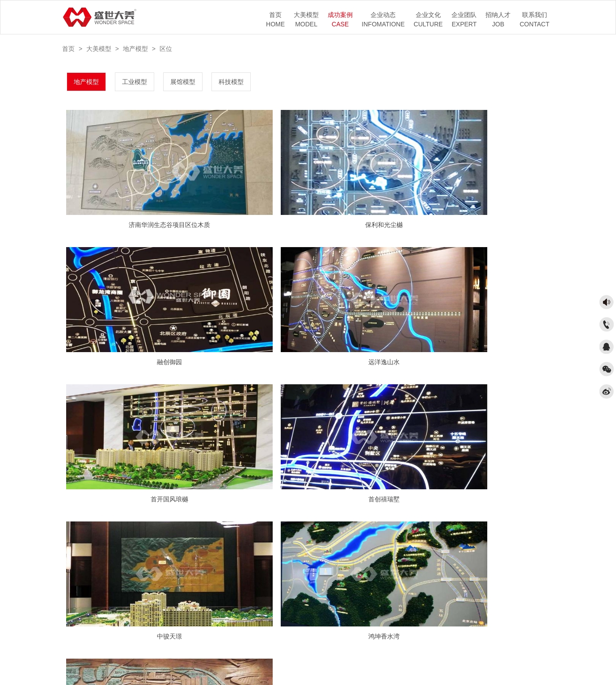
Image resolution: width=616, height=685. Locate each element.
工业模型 (135, 82)
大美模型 (99, 49)
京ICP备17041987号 (313, 661)
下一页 (333, 533)
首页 (68, 49)
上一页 (285, 533)
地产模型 (135, 49)
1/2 (309, 533)
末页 (359, 533)
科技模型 (231, 82)
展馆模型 (183, 82)
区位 (166, 49)
